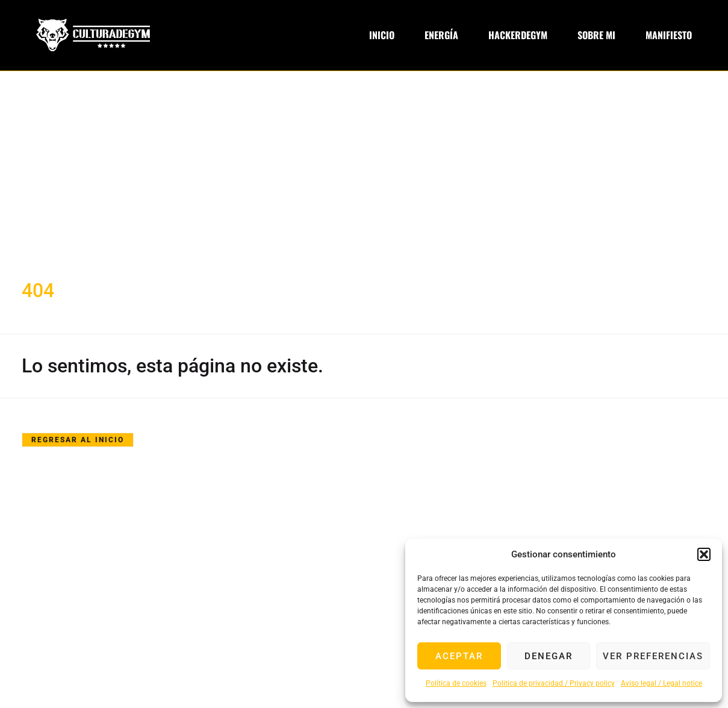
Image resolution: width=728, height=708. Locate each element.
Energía (441, 35)
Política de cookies (456, 683)
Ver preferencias (653, 656)
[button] (704, 554)
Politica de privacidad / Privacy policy (554, 683)
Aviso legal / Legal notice (661, 683)
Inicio (382, 35)
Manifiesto (669, 35)
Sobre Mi (596, 35)
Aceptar (459, 656)
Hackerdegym (518, 35)
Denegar (549, 656)
